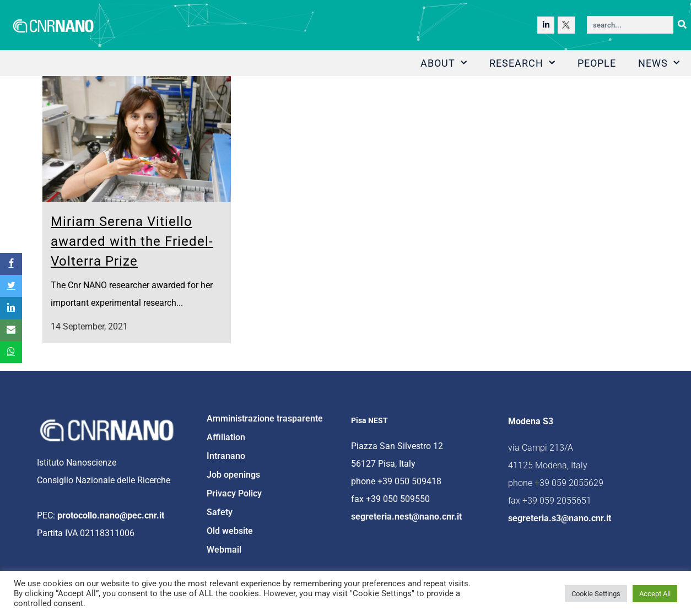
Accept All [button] (655, 594)
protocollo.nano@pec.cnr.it (111, 515)
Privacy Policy (234, 493)
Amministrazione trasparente (265, 418)
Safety (220, 512)
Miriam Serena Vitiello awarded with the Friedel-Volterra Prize (132, 241)
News (659, 63)
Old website (230, 531)
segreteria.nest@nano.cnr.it (406, 517)
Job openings (233, 475)
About (444, 63)
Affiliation (226, 437)
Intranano (226, 456)
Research (522, 63)
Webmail (224, 550)
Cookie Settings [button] (596, 594)
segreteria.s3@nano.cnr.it (560, 518)
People (597, 63)
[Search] (682, 25)
